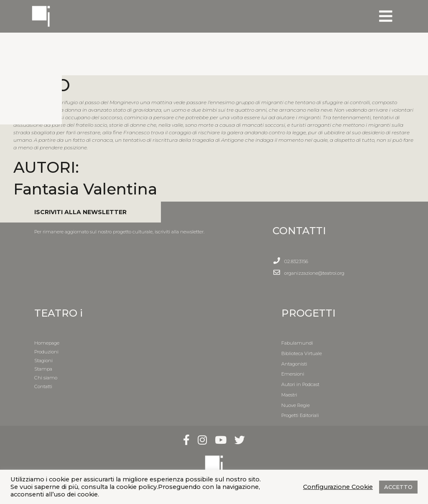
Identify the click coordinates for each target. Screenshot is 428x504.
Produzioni (46, 352)
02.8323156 (296, 261)
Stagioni (43, 361)
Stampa (43, 369)
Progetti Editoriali (300, 415)
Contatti (43, 386)
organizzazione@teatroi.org (314, 273)
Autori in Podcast (300, 384)
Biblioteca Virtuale (302, 353)
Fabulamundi (297, 343)
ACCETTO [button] (398, 487)
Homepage (47, 343)
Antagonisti (294, 364)
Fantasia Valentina (85, 189)
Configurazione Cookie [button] (338, 487)
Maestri (289, 395)
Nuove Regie (296, 405)
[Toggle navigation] (386, 16)
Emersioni (293, 374)
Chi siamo (46, 378)
